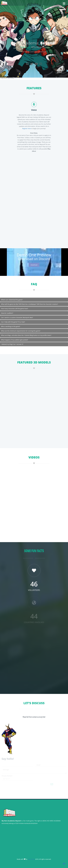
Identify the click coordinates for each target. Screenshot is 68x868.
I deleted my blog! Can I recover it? (12, 344)
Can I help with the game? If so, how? (13, 322)
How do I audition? (7, 313)
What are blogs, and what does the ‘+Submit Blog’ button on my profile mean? (26, 335)
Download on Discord (34, 259)
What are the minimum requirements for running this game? (21, 331)
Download (34, 265)
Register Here (26, 128)
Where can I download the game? (12, 300)
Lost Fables (31, 859)
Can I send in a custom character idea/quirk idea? (17, 317)
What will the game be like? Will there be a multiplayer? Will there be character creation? (30, 304)
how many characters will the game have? (15, 309)
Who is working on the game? (11, 326)
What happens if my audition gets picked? (15, 340)
